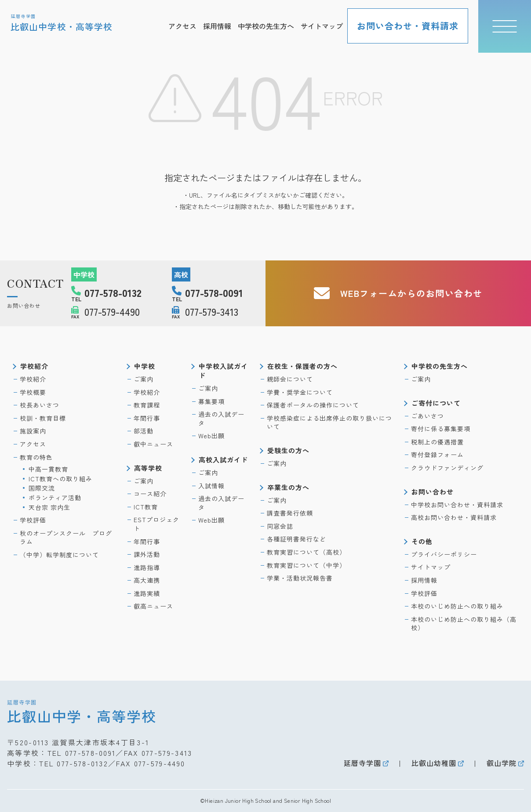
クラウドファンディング (447, 468)
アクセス (182, 26)
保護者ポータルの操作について (313, 405)
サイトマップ (322, 26)
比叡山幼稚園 (434, 763)
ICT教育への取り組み (60, 479)
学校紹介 (33, 379)
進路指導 (147, 567)
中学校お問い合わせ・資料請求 (457, 505)
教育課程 (147, 405)
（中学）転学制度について (59, 555)
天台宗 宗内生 (49, 507)
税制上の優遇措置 (437, 442)
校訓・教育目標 (43, 418)
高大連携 (147, 580)
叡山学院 (502, 763)
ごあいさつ (427, 416)
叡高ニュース (153, 606)
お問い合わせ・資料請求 (408, 26)
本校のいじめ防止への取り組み (457, 606)
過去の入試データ (221, 419)
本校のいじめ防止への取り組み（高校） (464, 624)
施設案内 (33, 431)
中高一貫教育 (48, 469)
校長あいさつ (40, 405)
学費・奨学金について (300, 392)
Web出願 (211, 436)
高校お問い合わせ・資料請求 (454, 517)
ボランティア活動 (55, 498)
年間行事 (147, 418)
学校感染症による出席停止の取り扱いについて (329, 422)
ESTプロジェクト (156, 524)
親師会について (290, 379)
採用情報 (217, 26)
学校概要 (33, 392)
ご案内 (144, 379)
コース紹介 (150, 494)
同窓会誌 (280, 526)
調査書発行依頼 (290, 513)
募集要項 (211, 401)
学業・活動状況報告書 (300, 578)
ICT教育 (146, 507)
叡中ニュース (153, 444)
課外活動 (147, 554)
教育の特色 (36, 457)
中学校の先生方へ (266, 26)
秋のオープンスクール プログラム (66, 538)
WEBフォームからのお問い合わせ (398, 293)
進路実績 (147, 593)
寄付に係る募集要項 (441, 429)
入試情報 (211, 486)
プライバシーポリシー (444, 554)
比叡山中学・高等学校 (82, 711)
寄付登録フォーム (437, 455)
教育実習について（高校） (306, 552)
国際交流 (42, 488)
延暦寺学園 (362, 763)
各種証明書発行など (296, 539)
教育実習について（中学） (306, 565)
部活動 (144, 431)
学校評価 (33, 520)
